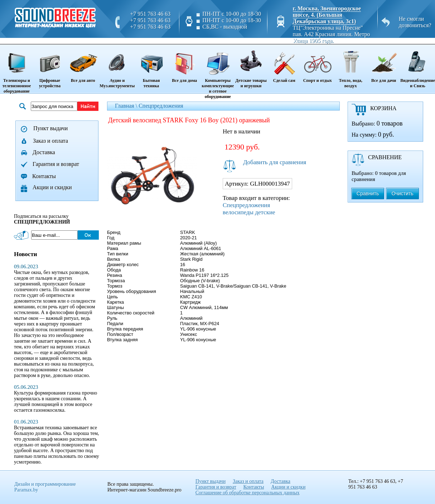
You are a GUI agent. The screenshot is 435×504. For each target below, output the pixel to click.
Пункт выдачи (50, 128)
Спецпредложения (161, 106)
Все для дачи (384, 64)
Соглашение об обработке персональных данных (248, 493)
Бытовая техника (151, 67)
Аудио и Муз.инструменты (117, 67)
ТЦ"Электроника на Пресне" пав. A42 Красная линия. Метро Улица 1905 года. (332, 34)
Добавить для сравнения (275, 162)
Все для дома (185, 64)
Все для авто (83, 64)
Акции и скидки (52, 187)
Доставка (44, 152)
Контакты (44, 176)
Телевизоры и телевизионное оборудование (17, 69)
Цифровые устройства (50, 67)
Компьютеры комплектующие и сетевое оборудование (218, 72)
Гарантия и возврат (56, 164)
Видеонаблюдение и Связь (418, 67)
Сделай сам (284, 64)
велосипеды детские (249, 212)
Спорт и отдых (317, 64)
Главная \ (127, 106)
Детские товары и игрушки (251, 67)
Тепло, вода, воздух (351, 67)
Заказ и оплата (50, 141)
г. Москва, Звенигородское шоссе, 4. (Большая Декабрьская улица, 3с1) (327, 15)
